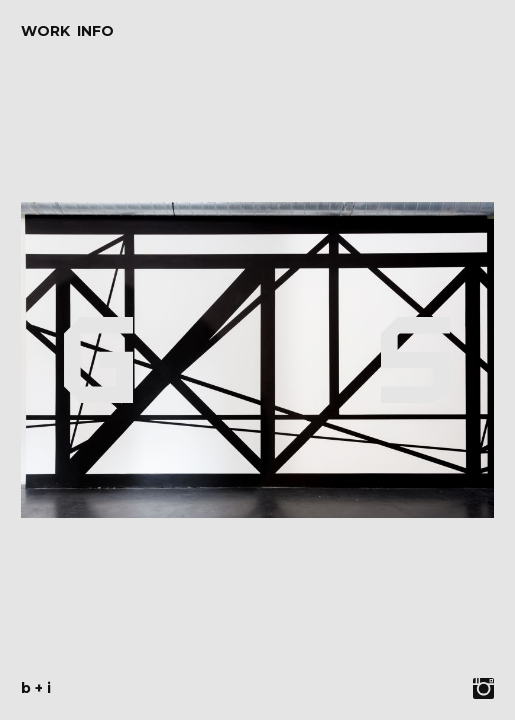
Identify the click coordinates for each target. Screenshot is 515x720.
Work (45, 31)
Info (95, 31)
